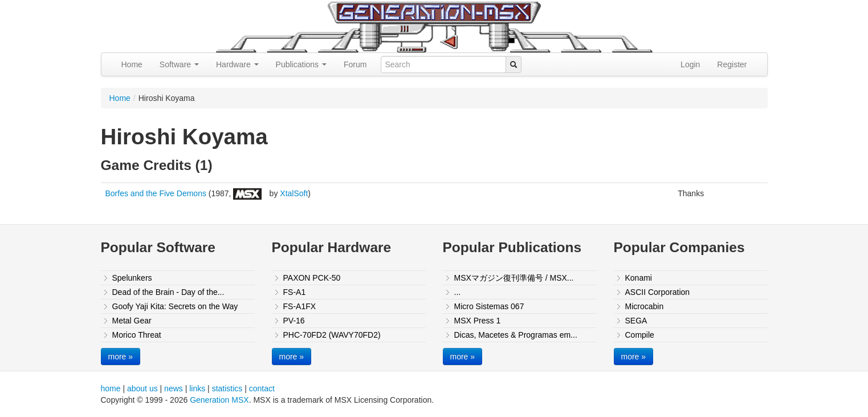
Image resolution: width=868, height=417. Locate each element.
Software (179, 64)
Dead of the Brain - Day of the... (168, 292)
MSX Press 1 (478, 321)
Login (690, 64)
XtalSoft (294, 193)
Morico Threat (137, 335)
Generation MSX (219, 400)
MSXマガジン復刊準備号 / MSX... (514, 278)
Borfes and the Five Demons (156, 193)
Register (732, 64)
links (197, 388)
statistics (227, 388)
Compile (640, 335)
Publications (301, 64)
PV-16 (294, 321)
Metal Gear (132, 321)
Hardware (237, 64)
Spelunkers (132, 278)
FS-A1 (295, 292)
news (174, 388)
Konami (639, 278)
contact (262, 388)
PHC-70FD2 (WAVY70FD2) (332, 335)
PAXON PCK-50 (312, 278)
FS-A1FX (300, 306)
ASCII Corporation (658, 292)
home (111, 388)
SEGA (636, 321)
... (458, 292)
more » (121, 357)
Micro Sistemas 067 (489, 306)
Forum (355, 64)
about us (142, 388)
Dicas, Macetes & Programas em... (516, 335)
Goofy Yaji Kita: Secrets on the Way (175, 306)
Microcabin (645, 306)
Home (132, 64)
